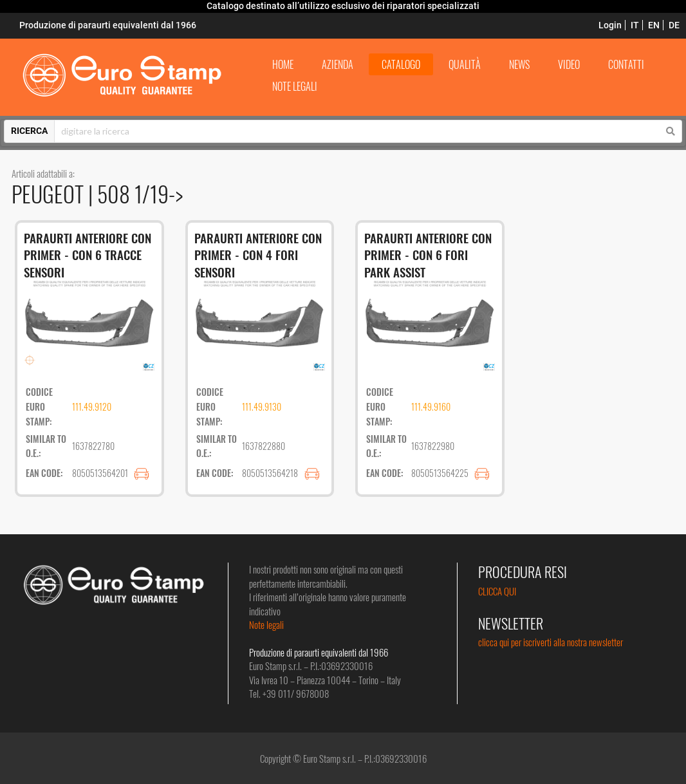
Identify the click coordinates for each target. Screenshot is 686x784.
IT (635, 25)
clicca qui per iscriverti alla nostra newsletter (551, 642)
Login (610, 25)
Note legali (266, 624)
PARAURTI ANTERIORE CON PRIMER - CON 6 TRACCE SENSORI (88, 255)
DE (674, 25)
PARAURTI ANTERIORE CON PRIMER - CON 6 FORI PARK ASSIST (428, 255)
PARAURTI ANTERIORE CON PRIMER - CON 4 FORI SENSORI (258, 255)
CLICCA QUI (497, 591)
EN (654, 25)
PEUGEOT (50, 193)
